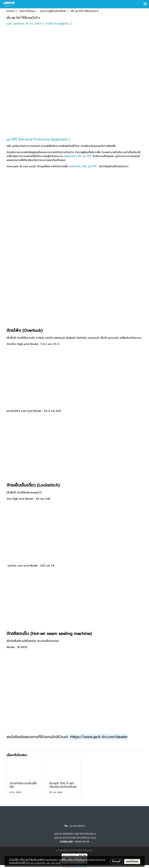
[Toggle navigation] (145, 4)
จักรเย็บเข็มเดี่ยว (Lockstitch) (34, 485)
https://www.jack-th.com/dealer (99, 737)
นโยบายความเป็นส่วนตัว (36, 863)
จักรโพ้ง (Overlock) (25, 330)
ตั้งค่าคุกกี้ (116, 861)
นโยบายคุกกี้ (56, 863)
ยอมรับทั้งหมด (132, 861)
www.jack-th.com (17, 166)
